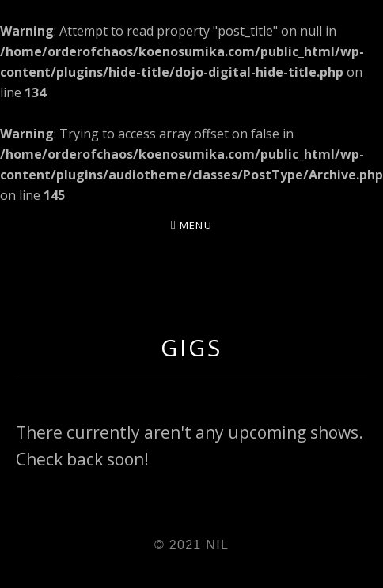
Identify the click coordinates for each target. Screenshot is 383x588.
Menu (196, 225)
